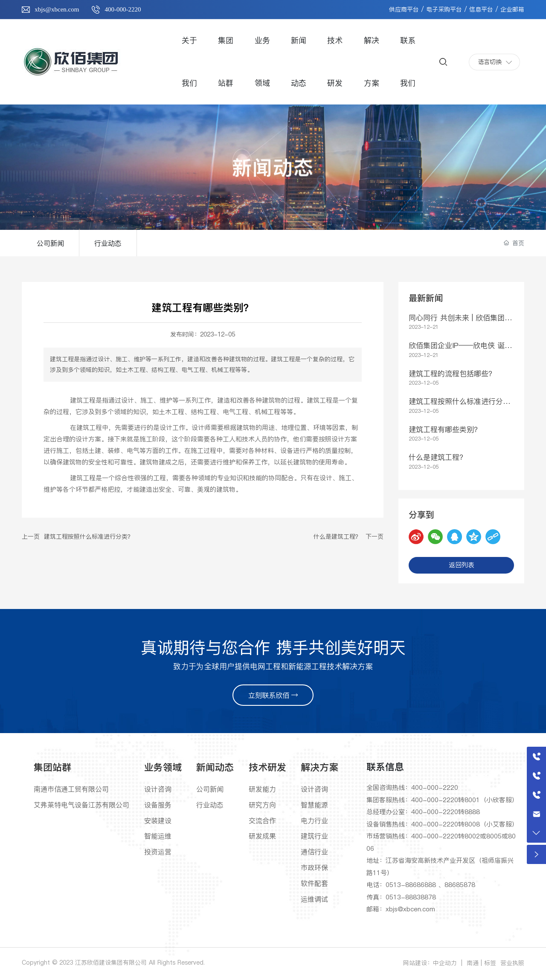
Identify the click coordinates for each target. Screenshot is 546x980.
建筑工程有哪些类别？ (445, 429)
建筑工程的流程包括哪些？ (452, 374)
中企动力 (445, 963)
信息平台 (481, 9)
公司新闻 (50, 243)
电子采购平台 (444, 9)
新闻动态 (273, 179)
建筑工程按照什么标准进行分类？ (89, 536)
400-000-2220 (123, 9)
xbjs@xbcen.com (57, 9)
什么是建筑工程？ (337, 536)
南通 (473, 963)
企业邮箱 (512, 9)
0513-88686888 (411, 885)
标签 (490, 963)
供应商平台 (404, 9)
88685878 (460, 885)
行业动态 (108, 243)
